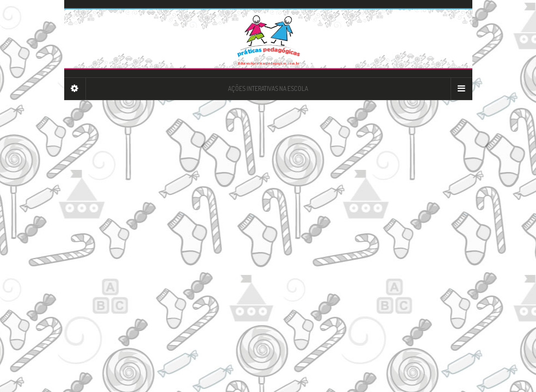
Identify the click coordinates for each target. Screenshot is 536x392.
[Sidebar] (75, 89)
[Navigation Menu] (461, 89)
